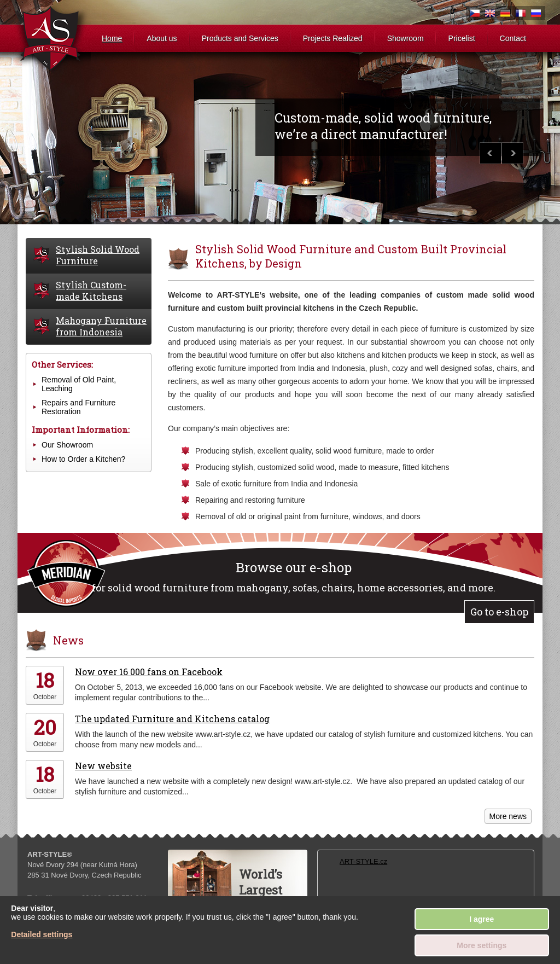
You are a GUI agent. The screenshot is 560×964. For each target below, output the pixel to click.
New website (103, 766)
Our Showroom (67, 445)
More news (508, 816)
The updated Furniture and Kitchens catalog (172, 719)
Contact (513, 38)
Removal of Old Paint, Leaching (79, 384)
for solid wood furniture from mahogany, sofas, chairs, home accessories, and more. (294, 576)
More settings (482, 945)
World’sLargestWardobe (265, 890)
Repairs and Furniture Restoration (78, 407)
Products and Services (240, 38)
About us (162, 38)
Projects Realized (333, 38)
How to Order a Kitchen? (83, 459)
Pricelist (462, 38)
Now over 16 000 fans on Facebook (149, 672)
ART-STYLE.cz (363, 861)
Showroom (406, 38)
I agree (482, 919)
